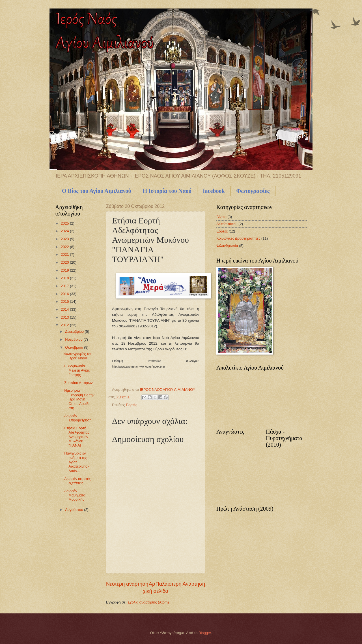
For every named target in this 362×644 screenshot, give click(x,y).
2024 (65, 231)
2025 (65, 223)
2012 (65, 325)
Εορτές (132, 405)
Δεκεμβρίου (75, 331)
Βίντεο (221, 217)
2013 (65, 317)
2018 (65, 278)
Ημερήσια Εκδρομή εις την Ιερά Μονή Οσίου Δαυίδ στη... (79, 399)
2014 (65, 309)
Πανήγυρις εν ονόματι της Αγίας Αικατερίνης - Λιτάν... (77, 462)
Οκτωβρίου (75, 347)
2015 (65, 301)
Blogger (205, 633)
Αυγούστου (75, 510)
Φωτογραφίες (253, 191)
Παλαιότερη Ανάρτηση (180, 584)
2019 (65, 270)
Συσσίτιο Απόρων (78, 383)
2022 (65, 247)
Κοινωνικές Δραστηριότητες (238, 238)
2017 (65, 286)
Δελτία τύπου (227, 224)
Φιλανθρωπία (227, 246)
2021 (65, 254)
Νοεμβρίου (74, 339)
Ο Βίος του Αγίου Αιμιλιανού (97, 191)
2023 (65, 239)
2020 (65, 262)
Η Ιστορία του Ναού (167, 191)
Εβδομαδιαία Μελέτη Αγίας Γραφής (77, 370)
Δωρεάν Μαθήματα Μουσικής (75, 495)
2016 (65, 294)
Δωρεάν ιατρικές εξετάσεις (77, 481)
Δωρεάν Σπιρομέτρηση (78, 418)
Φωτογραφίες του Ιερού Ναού (78, 356)
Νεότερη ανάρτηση (127, 584)
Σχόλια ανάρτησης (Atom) (148, 602)
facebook (214, 191)
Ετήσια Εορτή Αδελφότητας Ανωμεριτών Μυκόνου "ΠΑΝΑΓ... (77, 437)
